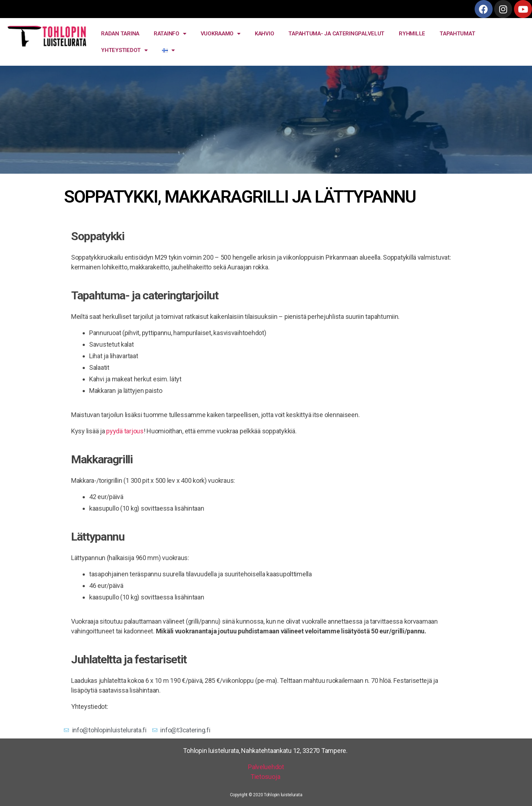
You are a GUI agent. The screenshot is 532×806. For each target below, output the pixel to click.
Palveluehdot (266, 767)
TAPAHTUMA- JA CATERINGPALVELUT (336, 34)
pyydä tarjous (125, 431)
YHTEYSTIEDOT (124, 50)
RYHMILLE (412, 34)
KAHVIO (264, 34)
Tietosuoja (266, 777)
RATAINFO (170, 34)
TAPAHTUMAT (457, 34)
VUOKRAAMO (221, 34)
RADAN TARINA (120, 34)
